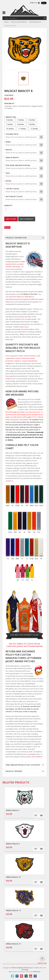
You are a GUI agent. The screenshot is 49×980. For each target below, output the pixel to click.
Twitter (13, 976)
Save (8, 227)
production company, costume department (21, 361)
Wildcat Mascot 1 (13, 810)
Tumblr (26, 976)
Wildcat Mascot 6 (13, 844)
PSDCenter (37, 972)
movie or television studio (25, 358)
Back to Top (42, 963)
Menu (44, 3)
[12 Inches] (34, 129)
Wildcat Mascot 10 (13, 877)
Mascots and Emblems (19, 22)
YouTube (31, 976)
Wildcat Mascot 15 (13, 944)
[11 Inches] (22, 129)
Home (6, 22)
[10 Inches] (10, 129)
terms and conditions (35, 757)
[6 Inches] (32, 120)
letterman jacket (13, 262)
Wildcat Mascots (35, 22)
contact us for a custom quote (25, 319)
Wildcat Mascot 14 (13, 910)
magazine (9, 363)
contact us (9, 379)
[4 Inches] (10, 120)
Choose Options (36, 815)
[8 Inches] (21, 124)
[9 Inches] (32, 124)
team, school (24, 356)
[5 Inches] (21, 120)
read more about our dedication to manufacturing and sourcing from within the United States (24, 299)
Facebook (17, 976)
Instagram (35, 976)
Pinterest (22, 976)
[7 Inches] (10, 124)
